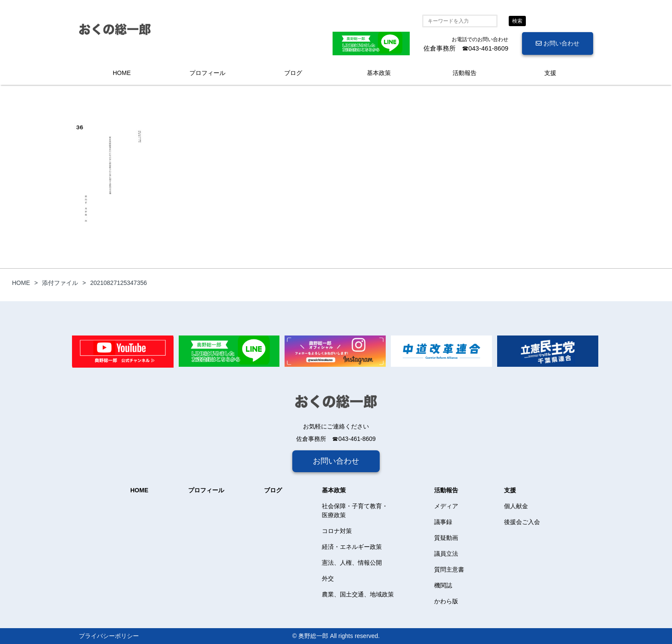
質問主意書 (449, 569)
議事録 (443, 522)
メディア (446, 506)
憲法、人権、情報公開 (352, 563)
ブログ (293, 73)
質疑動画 (446, 538)
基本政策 (379, 73)
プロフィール (207, 73)
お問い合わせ (558, 43)
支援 (550, 73)
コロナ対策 (337, 531)
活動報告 (465, 73)
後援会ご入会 (522, 522)
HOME (122, 73)
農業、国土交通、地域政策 (358, 594)
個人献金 (516, 506)
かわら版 (446, 601)
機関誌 (443, 585)
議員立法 (446, 554)
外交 (328, 578)
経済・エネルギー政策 (352, 547)
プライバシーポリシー (109, 636)
